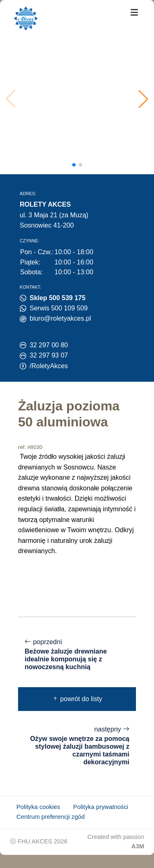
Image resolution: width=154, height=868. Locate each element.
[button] (143, 99)
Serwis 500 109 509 (59, 308)
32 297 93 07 (49, 355)
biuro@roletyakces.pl (60, 318)
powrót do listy (77, 699)
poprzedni (77, 655)
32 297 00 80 (49, 345)
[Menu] (134, 12)
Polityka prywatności (101, 807)
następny (77, 746)
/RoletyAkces (49, 366)
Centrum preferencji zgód (51, 817)
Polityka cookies (38, 807)
